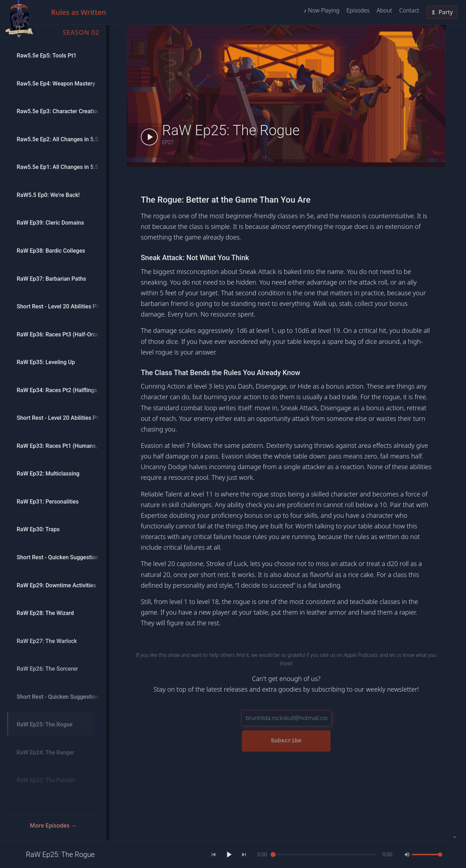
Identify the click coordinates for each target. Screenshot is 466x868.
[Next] (244, 855)
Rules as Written (79, 12)
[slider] (325, 855)
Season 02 (81, 32)
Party (442, 12)
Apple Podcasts (361, 655)
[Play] (229, 855)
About (384, 10)
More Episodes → (53, 825)
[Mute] (407, 855)
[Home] (19, 19)
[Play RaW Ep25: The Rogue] (149, 137)
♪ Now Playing (321, 10)
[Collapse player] (455, 837)
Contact (409, 10)
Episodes (358, 10)
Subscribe (286, 741)
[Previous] (213, 855)
